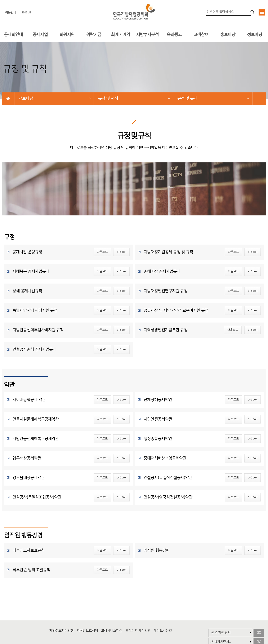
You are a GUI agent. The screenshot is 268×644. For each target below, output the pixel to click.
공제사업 (40, 35)
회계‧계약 (121, 35)
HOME (8, 99)
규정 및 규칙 (187, 99)
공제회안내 (13, 35)
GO (259, 633)
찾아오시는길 (163, 631)
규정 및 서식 (108, 99)
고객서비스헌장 (112, 631)
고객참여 (201, 35)
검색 (253, 12)
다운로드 (102, 252)
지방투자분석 (147, 35)
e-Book (121, 252)
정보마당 (255, 35)
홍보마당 (228, 35)
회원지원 (67, 35)
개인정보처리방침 (61, 631)
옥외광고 (174, 35)
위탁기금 (94, 35)
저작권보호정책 (87, 631)
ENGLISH (28, 13)
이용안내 (11, 13)
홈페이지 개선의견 (138, 631)
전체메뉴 (262, 12)
